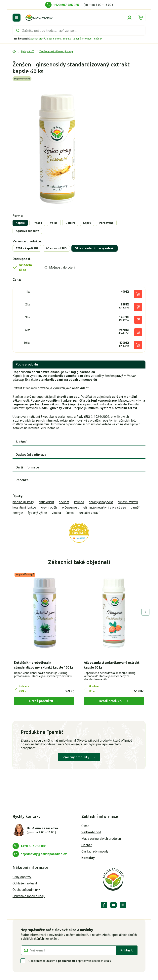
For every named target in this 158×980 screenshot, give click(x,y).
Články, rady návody (95, 851)
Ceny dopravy (22, 877)
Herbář (87, 845)
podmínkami (66, 961)
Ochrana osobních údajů (29, 896)
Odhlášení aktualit (25, 883)
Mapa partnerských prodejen (101, 839)
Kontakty (88, 858)
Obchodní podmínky (26, 890)
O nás (85, 826)
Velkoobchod (91, 832)
